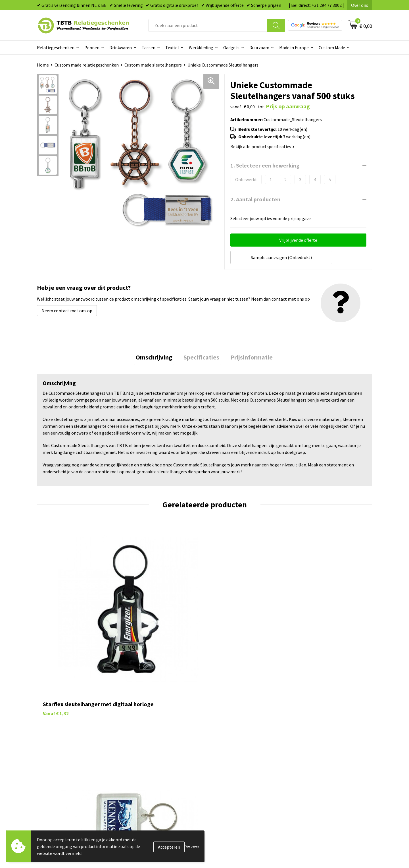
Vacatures (304, 719)
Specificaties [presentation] (201, 357)
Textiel (172, 47)
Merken (219, 770)
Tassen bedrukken (229, 719)
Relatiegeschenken (56, 47)
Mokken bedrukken (230, 745)
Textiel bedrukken (229, 753)
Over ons (360, 5)
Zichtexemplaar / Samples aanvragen (165, 762)
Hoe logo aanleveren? (150, 753)
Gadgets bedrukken (230, 736)
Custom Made (332, 47)
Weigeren (192, 846)
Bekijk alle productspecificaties (262, 146)
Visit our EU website (314, 770)
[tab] (157, 357)
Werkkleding (201, 47)
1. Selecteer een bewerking (265, 165)
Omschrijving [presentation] (157, 357)
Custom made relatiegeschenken (87, 65)
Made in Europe (294, 47)
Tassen (149, 47)
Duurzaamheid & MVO (149, 770)
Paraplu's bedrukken (231, 762)
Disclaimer (305, 753)
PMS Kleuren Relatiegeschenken (160, 745)
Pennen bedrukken (230, 710)
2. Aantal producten (255, 199)
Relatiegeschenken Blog (318, 727)
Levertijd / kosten (145, 719)
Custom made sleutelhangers (153, 65)
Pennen (92, 47)
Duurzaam (259, 47)
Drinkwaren (121, 47)
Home (43, 65)
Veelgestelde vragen (148, 710)
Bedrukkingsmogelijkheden (155, 736)
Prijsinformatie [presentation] (249, 357)
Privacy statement (313, 745)
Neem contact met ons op (67, 309)
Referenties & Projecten (318, 736)
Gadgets (231, 47)
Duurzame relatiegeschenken (240, 727)
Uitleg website (143, 727)
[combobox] (208, 25)
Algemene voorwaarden (318, 762)
